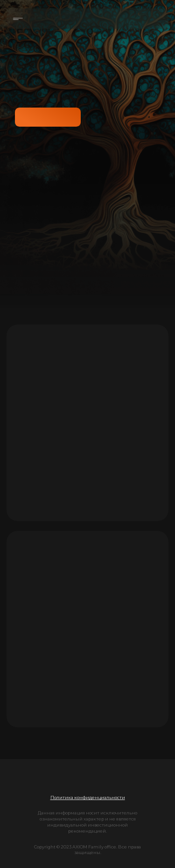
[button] (88, 797)
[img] (88, 779)
